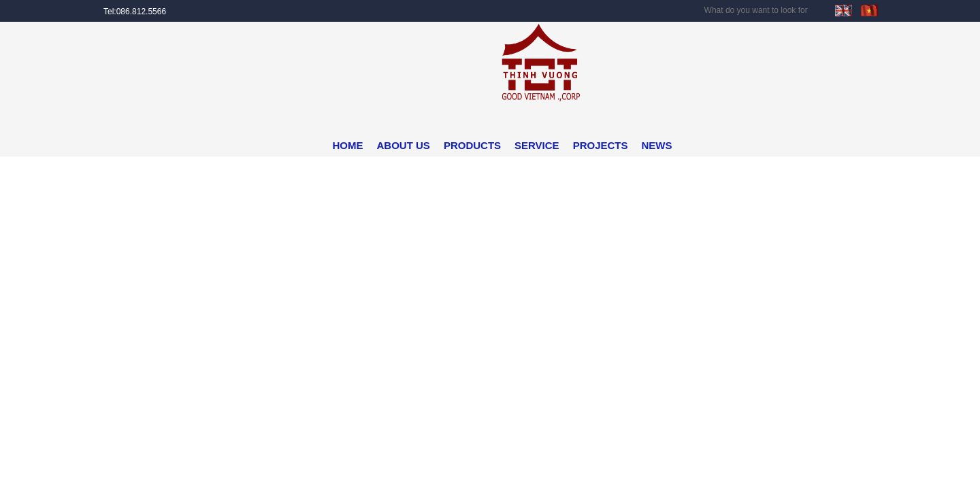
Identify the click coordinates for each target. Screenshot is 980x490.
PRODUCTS (472, 145)
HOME (348, 145)
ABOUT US (404, 145)
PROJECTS (601, 145)
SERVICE (537, 145)
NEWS (657, 145)
